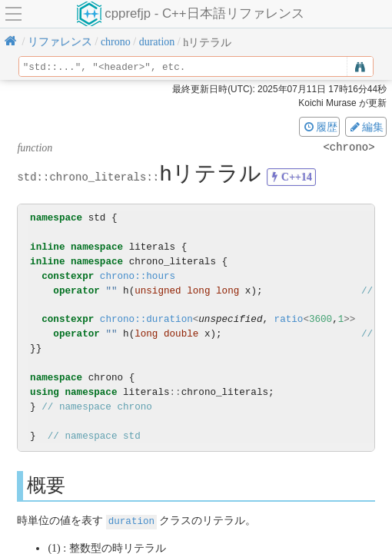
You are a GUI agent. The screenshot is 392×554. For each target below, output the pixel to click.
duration (131, 521)
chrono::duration (146, 319)
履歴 (320, 127)
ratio (289, 319)
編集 (366, 127)
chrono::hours (138, 276)
